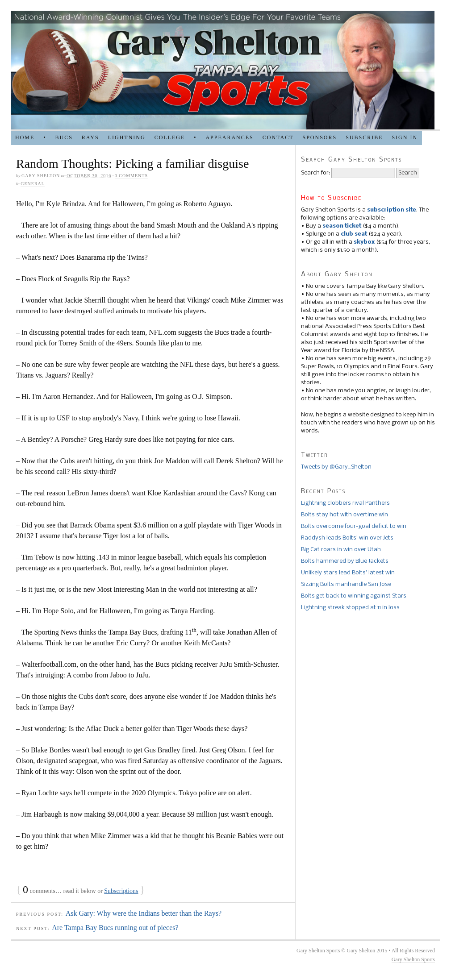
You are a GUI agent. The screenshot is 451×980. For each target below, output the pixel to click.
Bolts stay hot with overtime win (345, 515)
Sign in (405, 137)
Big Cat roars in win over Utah (341, 550)
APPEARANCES (229, 137)
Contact (278, 137)
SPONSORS (319, 137)
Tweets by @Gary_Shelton (336, 467)
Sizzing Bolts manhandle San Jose (346, 584)
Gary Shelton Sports (413, 959)
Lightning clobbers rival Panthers (345, 503)
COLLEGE (170, 137)
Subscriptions (121, 891)
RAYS (90, 137)
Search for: (315, 173)
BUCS (64, 137)
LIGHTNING (127, 137)
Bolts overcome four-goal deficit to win (354, 526)
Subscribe (364, 137)
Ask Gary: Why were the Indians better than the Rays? (144, 913)
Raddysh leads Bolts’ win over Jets (347, 538)
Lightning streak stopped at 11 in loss (350, 608)
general (33, 184)
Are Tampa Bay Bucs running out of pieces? (115, 928)
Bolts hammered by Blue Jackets (345, 561)
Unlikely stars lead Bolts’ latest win (348, 573)
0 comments (131, 176)
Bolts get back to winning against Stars (354, 596)
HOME (25, 137)
